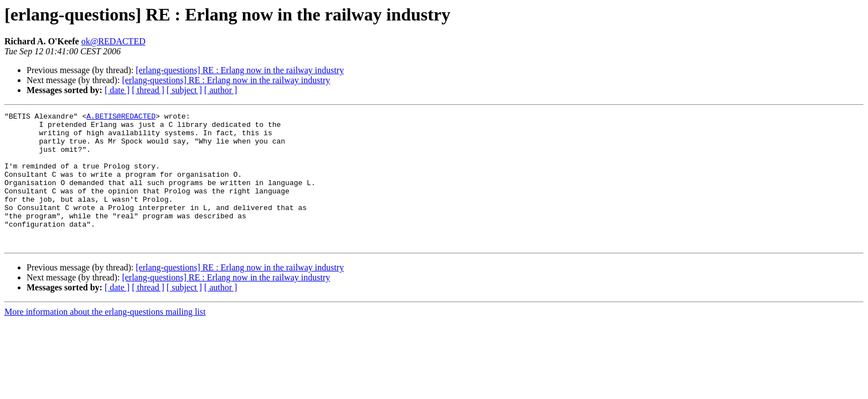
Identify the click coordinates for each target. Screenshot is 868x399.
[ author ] (221, 90)
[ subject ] (184, 90)
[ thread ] (148, 90)
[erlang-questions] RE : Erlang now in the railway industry (240, 70)
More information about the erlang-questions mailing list (105, 338)
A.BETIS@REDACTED (121, 117)
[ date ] (117, 90)
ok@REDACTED (113, 41)
